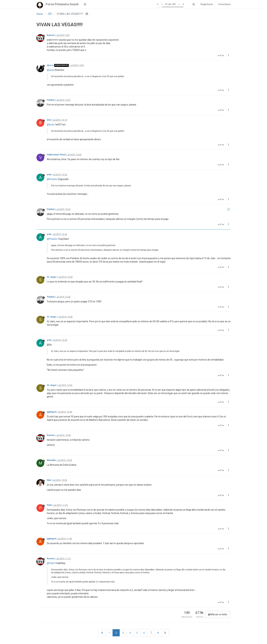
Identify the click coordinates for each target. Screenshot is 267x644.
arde (49, 175)
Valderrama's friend (56, 155)
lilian (49, 480)
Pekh (49, 505)
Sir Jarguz (52, 277)
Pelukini (51, 100)
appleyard (51, 412)
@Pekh (51, 563)
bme (49, 120)
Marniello (51, 460)
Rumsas (51, 35)
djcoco (50, 65)
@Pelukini (52, 179)
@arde (50, 70)
